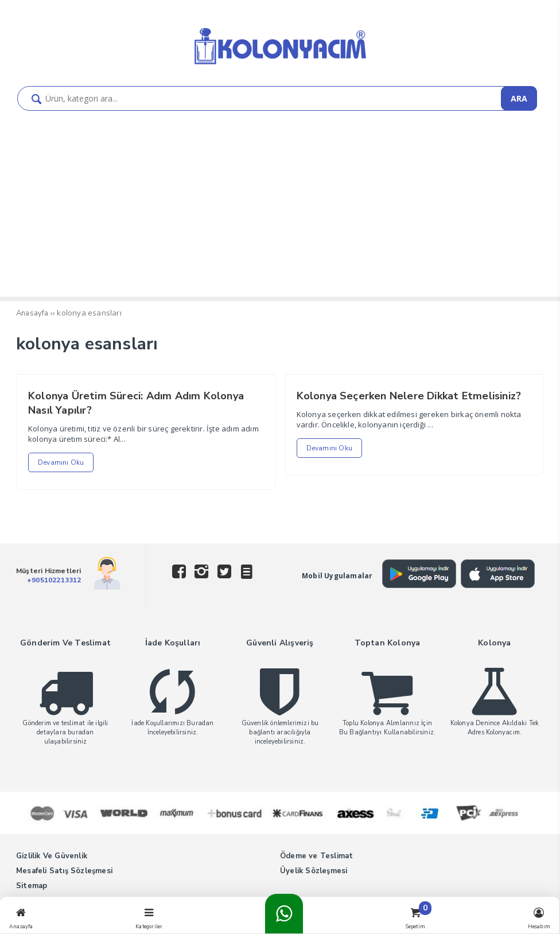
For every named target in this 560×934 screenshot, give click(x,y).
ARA (519, 98)
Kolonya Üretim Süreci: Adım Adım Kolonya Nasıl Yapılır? (136, 403)
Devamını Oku (61, 462)
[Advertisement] (280, 211)
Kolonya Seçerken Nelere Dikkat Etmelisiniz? (409, 396)
